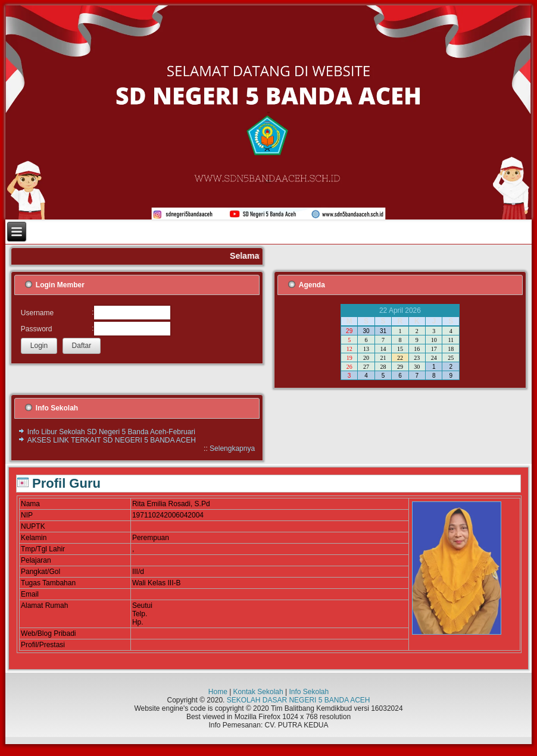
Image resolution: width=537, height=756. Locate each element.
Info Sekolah (309, 692)
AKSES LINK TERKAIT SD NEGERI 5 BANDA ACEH (112, 440)
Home (218, 692)
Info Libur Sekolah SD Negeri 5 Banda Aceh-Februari (111, 432)
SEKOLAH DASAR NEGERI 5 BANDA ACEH (299, 700)
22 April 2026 (400, 310)
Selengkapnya (232, 448)
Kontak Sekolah (258, 692)
